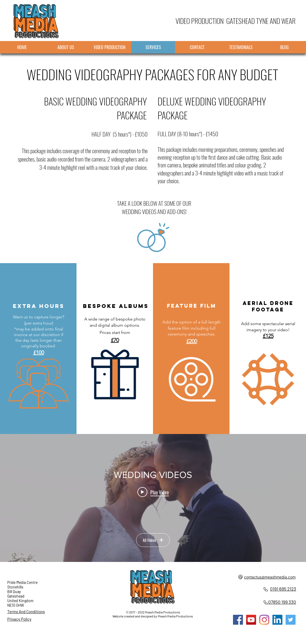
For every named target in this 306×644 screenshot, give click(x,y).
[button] (115, 374)
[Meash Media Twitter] (291, 620)
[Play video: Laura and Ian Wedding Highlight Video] (153, 492)
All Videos (153, 540)
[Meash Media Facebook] (238, 620)
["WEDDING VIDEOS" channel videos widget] (153, 498)
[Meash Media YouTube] (251, 620)
